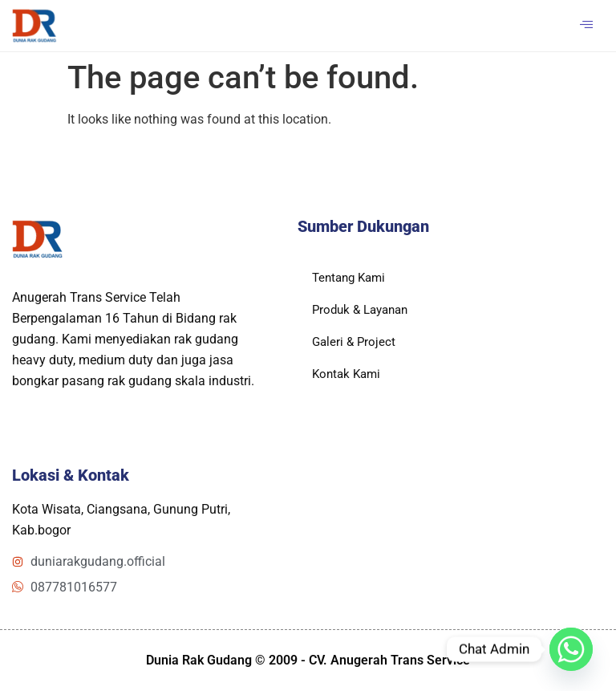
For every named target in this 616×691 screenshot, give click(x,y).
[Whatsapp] (571, 649)
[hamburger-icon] (586, 26)
